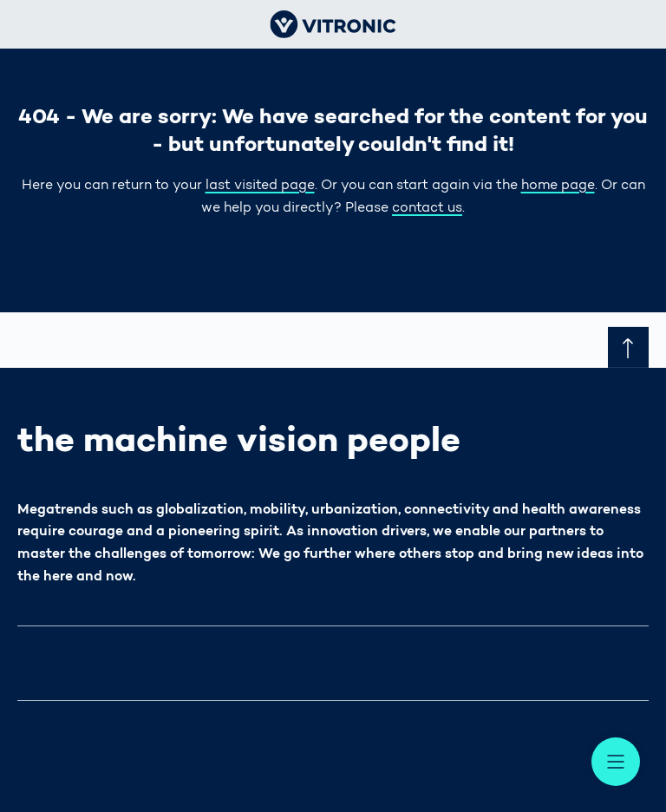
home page (558, 186)
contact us (427, 208)
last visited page (260, 186)
